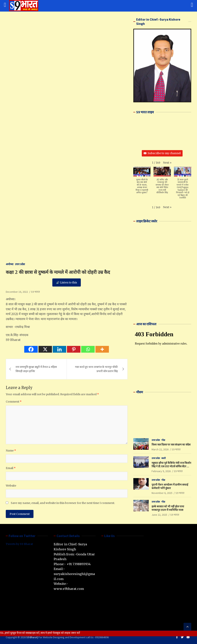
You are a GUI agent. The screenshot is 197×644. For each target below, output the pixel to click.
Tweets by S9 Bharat (19, 544)
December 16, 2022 (17, 292)
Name (11, 451)
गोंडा (163, 440)
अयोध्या (10, 264)
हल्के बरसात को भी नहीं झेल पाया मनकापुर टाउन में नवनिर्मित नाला (168, 508)
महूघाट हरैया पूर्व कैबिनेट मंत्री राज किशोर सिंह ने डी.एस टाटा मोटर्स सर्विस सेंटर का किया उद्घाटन (171, 466)
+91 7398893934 (79, 564)
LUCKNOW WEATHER (162, 412)
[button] (167, 163)
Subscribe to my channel (162, 153)
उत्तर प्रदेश (20, 264)
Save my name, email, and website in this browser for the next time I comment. (63, 503)
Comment (14, 402)
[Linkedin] (59, 349)
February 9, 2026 (161, 471)
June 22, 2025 (159, 515)
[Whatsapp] (88, 349)
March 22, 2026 (160, 449)
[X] (45, 349)
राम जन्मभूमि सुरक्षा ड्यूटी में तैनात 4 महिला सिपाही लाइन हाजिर (36, 369)
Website (11, 486)
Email (11, 468)
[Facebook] (31, 349)
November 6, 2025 (162, 493)
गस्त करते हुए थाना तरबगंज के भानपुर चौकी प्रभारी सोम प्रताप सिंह (96, 369)
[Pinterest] (74, 349)
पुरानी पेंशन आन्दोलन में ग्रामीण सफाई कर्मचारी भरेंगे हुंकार (170, 486)
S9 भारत (35, 292)
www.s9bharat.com (69, 589)
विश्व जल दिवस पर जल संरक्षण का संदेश (171, 445)
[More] (102, 349)
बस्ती (164, 458)
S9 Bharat (32, 637)
